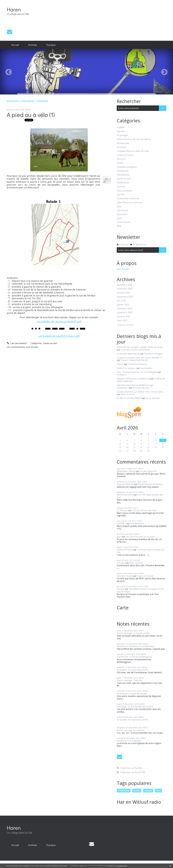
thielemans (124, 790)
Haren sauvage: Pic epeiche (131, 730)
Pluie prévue (43, 101)
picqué (137, 790)
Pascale (121, 589)
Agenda (121, 131)
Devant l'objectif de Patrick (134, 360)
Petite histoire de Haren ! (150, 484)
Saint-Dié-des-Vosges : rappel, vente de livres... (140, 347)
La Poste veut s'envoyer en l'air (141, 551)
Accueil (15, 45)
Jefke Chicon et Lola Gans (130, 202)
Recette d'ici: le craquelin (129, 741)
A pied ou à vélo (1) (31, 115)
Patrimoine (122, 210)
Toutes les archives (125, 325)
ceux (159, 790)
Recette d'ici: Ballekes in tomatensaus (136, 646)
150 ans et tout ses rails (144, 510)
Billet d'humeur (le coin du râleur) (134, 139)
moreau (121, 563)
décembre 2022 (124, 309)
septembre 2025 (125, 297)
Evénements (123, 175)
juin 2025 (121, 301)
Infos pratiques (125, 191)
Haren (14, 9)
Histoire (121, 187)
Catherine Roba (125, 550)
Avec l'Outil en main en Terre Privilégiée (137, 372)
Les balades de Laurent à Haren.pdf (59, 336)
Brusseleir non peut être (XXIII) (132, 720)
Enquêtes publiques (127, 167)
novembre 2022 (125, 312)
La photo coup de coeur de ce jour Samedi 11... (140, 358)
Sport (120, 218)
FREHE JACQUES (125, 495)
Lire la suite (123, 269)
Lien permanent (17, 343)
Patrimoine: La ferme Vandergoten (134, 657)
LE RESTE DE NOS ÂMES (129, 398)
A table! (120, 127)
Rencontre (122, 214)
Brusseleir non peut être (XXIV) (132, 670)
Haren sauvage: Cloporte (129, 680)
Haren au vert (50, 343)
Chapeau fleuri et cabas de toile (133, 151)
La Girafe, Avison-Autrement (135, 350)
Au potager (123, 135)
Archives (33, 45)
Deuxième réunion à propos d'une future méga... (140, 590)
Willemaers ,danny (126, 471)
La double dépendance (128, 354)
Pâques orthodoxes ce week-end (133, 379)
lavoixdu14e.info (141, 388)
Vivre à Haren (124, 222)
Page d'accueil (28, 101)
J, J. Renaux (122, 510)
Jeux (119, 206)
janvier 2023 (123, 305)
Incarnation (146, 368)
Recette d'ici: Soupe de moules (132, 694)
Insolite (121, 195)
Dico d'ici (121, 159)
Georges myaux (125, 576)
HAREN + (121, 524)
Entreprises (123, 171)
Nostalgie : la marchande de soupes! (135, 707)
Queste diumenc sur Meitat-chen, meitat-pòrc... (140, 392)
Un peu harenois (148, 471)
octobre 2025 (123, 293)
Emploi (120, 163)
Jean (119, 537)
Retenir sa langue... (126, 368)
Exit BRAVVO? (137, 524)
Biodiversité (123, 143)
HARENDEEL (123, 183)
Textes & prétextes (137, 364)
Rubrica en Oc (128, 394)
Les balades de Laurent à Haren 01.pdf (59, 321)
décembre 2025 (124, 285)
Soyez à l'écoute (145, 576)
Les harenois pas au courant (140, 537)
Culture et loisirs (125, 155)
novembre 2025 (125, 289)
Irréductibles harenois (128, 198)
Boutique (121, 147)
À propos (51, 45)
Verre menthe (153, 398)
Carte (123, 608)
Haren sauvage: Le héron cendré (133, 633)
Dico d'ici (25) (13, 101)
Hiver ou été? (136, 563)
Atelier (120, 364)
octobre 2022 (123, 317)
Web (119, 226)
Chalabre (121, 375)
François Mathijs (125, 484)
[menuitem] (15, 45)
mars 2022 (122, 320)
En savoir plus (122, 866)
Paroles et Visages (153, 354)
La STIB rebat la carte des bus (140, 496)
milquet (148, 790)
